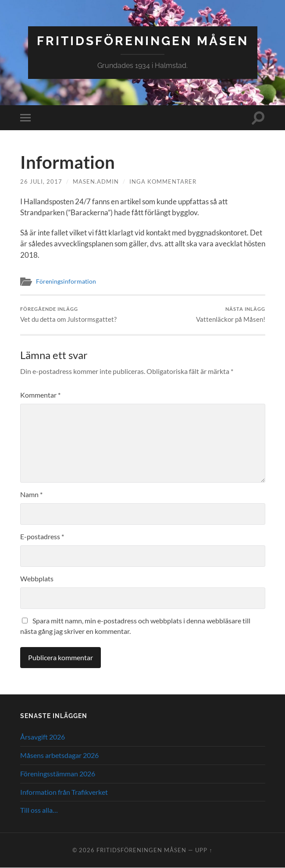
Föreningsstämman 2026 (58, 774)
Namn (31, 494)
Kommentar (40, 395)
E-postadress (42, 536)
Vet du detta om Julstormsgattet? (68, 315)
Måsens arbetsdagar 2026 (59, 755)
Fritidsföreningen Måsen (143, 41)
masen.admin (96, 181)
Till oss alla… (39, 810)
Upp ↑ (204, 850)
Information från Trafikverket (64, 792)
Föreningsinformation (66, 281)
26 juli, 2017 (41, 181)
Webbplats (37, 578)
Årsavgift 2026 (43, 737)
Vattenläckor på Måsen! (231, 315)
